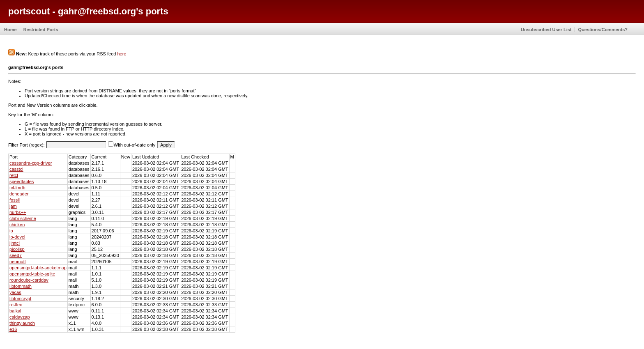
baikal (15, 311)
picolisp (17, 249)
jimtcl (15, 243)
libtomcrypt (20, 298)
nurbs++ (18, 212)
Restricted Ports (41, 30)
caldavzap (20, 317)
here (122, 54)
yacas (15, 292)
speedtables (22, 181)
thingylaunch (22, 323)
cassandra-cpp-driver (31, 163)
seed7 (16, 255)
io (11, 231)
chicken (17, 225)
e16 (13, 329)
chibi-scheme (23, 218)
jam (13, 206)
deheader (19, 194)
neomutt (18, 262)
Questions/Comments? (603, 30)
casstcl (16, 169)
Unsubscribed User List (546, 30)
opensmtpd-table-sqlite (32, 274)
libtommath (21, 286)
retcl (14, 175)
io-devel (17, 237)
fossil (15, 200)
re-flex (16, 305)
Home (10, 30)
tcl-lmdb (17, 188)
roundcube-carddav (29, 280)
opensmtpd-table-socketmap (38, 268)
